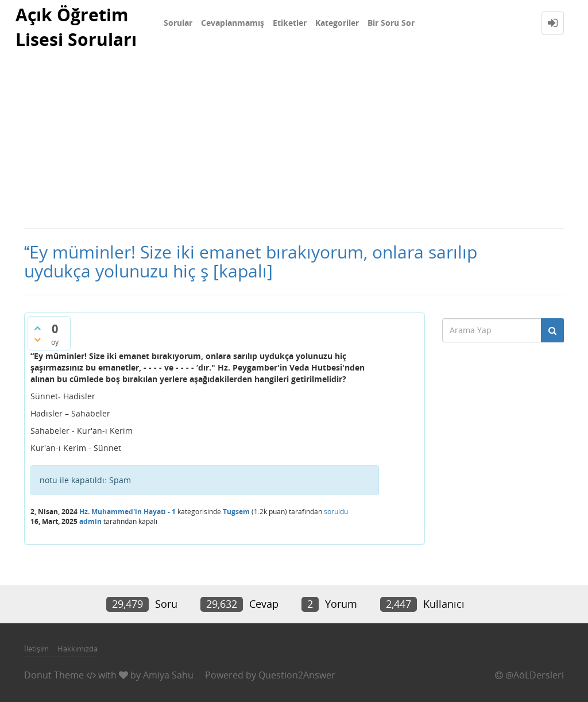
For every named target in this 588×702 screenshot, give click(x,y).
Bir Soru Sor (391, 23)
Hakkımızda (78, 649)
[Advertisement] (294, 141)
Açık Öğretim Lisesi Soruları (76, 27)
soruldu (336, 512)
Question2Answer (297, 675)
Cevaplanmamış (233, 23)
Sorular (178, 23)
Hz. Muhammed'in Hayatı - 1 (127, 512)
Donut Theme (54, 675)
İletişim (36, 649)
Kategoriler (337, 23)
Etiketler (290, 23)
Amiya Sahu (168, 675)
